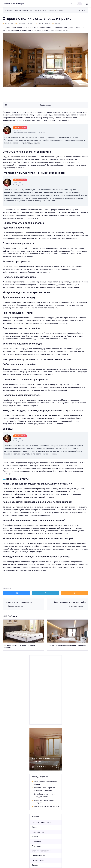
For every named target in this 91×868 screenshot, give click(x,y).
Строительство (38, 860)
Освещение (37, 841)
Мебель (35, 837)
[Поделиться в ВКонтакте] (16, 593)
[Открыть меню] (87, 4)
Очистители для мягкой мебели (46, 806)
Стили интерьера (39, 856)
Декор (34, 827)
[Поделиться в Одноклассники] (75, 593)
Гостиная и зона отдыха (41, 822)
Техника (35, 865)
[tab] (33, 767)
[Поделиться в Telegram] (45, 593)
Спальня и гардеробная (41, 851)
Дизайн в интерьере (13, 3)
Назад (84, 10)
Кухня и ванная (38, 832)
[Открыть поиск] (72, 4)
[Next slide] (58, 766)
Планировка (37, 846)
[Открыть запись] (23, 635)
